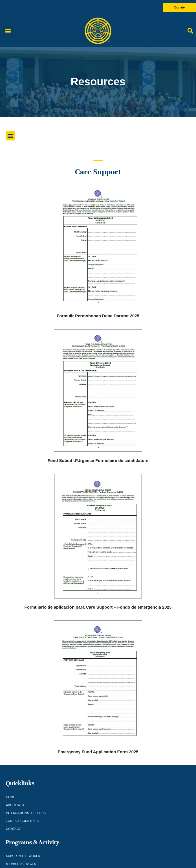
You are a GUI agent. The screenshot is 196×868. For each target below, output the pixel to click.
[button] (8, 31)
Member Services (21, 864)
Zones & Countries (22, 821)
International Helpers (26, 813)
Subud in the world (23, 856)
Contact (13, 829)
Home (11, 797)
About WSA (15, 805)
